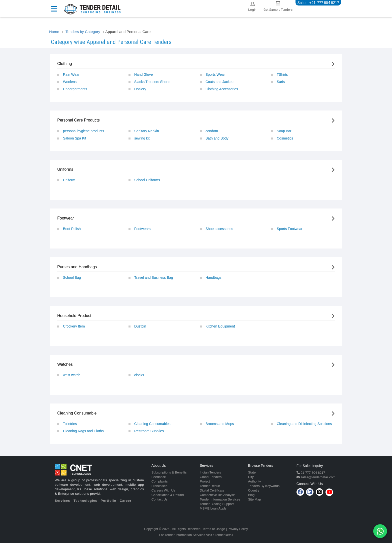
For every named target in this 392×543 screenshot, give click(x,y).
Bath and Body (217, 138)
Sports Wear (215, 74)
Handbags (213, 277)
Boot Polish (72, 229)
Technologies (85, 501)
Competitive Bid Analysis (217, 495)
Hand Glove (143, 74)
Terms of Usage (214, 529)
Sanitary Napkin (147, 131)
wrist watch (72, 375)
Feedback (159, 477)
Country (254, 490)
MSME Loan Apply (213, 508)
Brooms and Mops (220, 424)
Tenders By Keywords (264, 486)
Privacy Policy (238, 529)
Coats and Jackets (220, 82)
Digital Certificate (212, 490)
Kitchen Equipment (220, 326)
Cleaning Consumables (152, 424)
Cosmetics (285, 138)
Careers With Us (163, 490)
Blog (251, 495)
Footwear (66, 218)
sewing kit (142, 138)
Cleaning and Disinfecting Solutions (304, 424)
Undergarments (75, 89)
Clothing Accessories (222, 89)
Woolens (70, 82)
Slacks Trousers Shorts (152, 82)
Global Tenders (211, 477)
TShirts (282, 74)
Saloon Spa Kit (75, 138)
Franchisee (159, 486)
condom (212, 131)
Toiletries (70, 424)
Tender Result (210, 486)
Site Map (254, 499)
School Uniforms (147, 180)
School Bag (72, 277)
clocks (139, 375)
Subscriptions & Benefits (169, 472)
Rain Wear (71, 74)
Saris (281, 82)
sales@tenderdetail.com (318, 477)
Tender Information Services (220, 499)
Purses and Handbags (77, 267)
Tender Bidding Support (217, 504)
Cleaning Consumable (77, 413)
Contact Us (159, 499)
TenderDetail (224, 535)
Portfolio (108, 501)
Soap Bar (284, 131)
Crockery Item (74, 326)
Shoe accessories (219, 229)
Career (126, 501)
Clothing (65, 64)
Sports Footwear (290, 229)
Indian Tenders (210, 472)
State (252, 472)
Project (205, 481)
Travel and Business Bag (154, 277)
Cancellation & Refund (168, 495)
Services (62, 501)
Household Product (74, 316)
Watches (65, 364)
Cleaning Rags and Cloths (83, 431)
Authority (254, 481)
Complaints (160, 481)
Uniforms (65, 169)
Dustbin (140, 326)
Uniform (69, 180)
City (251, 477)
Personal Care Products (78, 120)
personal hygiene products (83, 131)
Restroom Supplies (149, 431)
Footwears (142, 229)
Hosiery (140, 89)
